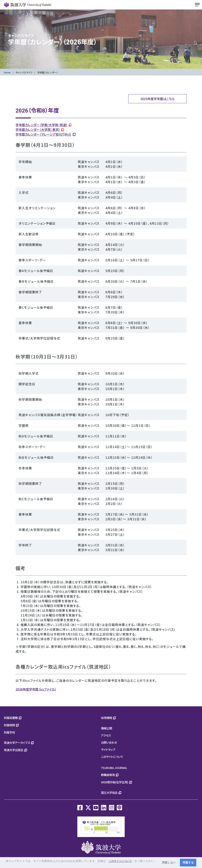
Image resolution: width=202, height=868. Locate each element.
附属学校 (9, 732)
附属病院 (9, 725)
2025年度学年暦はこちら (157, 99)
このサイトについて (112, 757)
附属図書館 (11, 718)
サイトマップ (108, 749)
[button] (6, 865)
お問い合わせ (109, 742)
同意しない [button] (169, 862)
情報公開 (107, 728)
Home (7, 72)
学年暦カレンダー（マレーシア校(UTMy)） (44, 134)
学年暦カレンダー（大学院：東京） (38, 129)
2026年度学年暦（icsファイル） (36, 689)
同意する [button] (188, 862)
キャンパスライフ (24, 72)
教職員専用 (108, 775)
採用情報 (107, 718)
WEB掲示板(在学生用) (115, 782)
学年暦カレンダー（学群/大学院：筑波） (42, 125)
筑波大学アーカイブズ (17, 743)
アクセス (106, 735)
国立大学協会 (109, 792)
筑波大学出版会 (14, 750)
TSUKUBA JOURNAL (114, 768)
